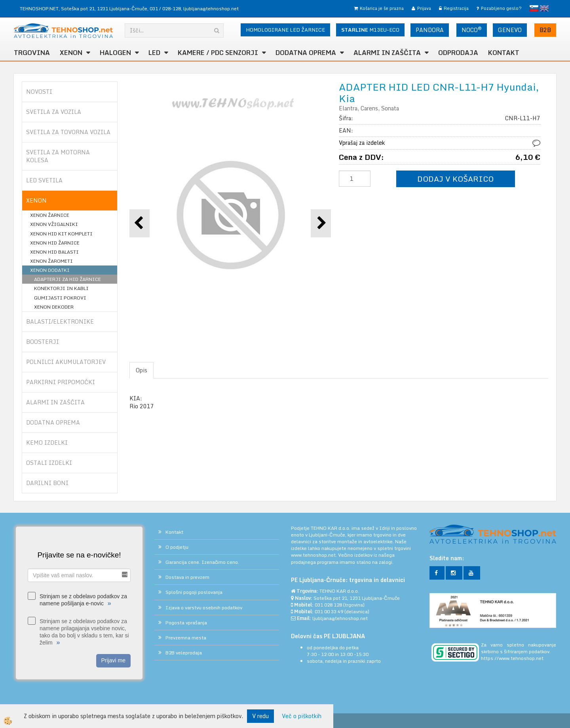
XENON (71, 53)
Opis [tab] (142, 370)
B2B (545, 30)
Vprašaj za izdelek (362, 143)
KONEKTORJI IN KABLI (61, 288)
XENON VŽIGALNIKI (54, 224)
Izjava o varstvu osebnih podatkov (204, 608)
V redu (260, 716)
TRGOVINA (32, 53)
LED (154, 53)
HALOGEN (115, 53)
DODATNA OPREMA (306, 53)
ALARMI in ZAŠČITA (387, 53)
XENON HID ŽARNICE (55, 243)
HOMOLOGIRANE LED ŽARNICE (285, 30)
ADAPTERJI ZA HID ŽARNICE (67, 279)
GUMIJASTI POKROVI (60, 298)
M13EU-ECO (370, 30)
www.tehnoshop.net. (314, 555)
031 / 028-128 (165, 9)
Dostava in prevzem (187, 577)
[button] (321, 223)
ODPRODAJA (458, 53)
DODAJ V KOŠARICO (455, 179)
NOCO (472, 30)
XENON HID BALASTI (54, 252)
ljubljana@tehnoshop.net (211, 9)
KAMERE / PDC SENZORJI (218, 53)
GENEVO (510, 30)
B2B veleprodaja (184, 653)
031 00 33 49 (329, 611)
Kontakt (504, 53)
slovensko (534, 8)
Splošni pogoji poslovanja (194, 592)
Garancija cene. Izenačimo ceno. (202, 562)
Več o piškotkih (302, 716)
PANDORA (430, 30)
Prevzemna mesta (186, 638)
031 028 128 (328, 605)
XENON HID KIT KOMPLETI (61, 234)
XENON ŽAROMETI (51, 261)
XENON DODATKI (50, 270)
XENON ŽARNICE (50, 215)
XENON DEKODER (54, 307)
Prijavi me (113, 660)
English (544, 8)
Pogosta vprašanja (186, 623)
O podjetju (177, 547)
